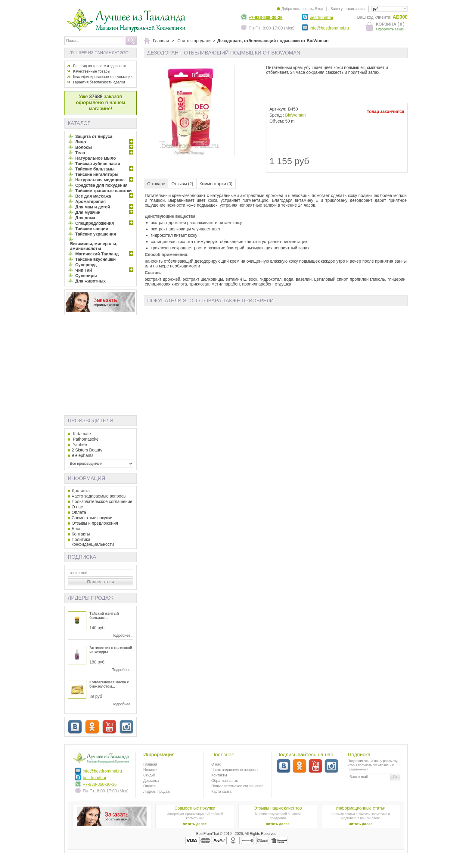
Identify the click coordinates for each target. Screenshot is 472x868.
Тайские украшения (96, 234)
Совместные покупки (92, 518)
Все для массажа (93, 196)
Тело (80, 153)
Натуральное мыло (96, 158)
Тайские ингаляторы (97, 174)
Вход (319, 9)
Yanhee (79, 445)
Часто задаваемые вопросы (99, 496)
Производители (90, 421)
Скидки (149, 775)
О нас (77, 507)
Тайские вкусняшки (95, 259)
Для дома (85, 218)
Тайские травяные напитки (103, 191)
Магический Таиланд (97, 254)
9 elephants (82, 455)
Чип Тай (84, 270)
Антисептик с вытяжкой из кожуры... (111, 650)
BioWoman (295, 115)
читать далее (195, 824)
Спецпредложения (95, 223)
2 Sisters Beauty (87, 450)
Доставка (81, 491)
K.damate (81, 434)
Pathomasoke (85, 439)
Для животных (90, 281)
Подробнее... (123, 635)
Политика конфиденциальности (93, 542)
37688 (96, 97)
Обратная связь (225, 781)
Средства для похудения (101, 185)
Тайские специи (92, 229)
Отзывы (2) (182, 184)
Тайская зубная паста (98, 164)
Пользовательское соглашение (102, 501)
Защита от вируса (94, 136)
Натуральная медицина (100, 180)
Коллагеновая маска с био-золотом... (109, 684)
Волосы (84, 147)
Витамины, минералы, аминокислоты (94, 246)
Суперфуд (86, 265)
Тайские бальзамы (95, 169)
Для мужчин (88, 212)
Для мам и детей (93, 207)
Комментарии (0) (216, 184)
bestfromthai (321, 17)
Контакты (81, 534)
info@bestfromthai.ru (329, 28)
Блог (76, 529)
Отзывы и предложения (95, 523)
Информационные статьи (360, 808)
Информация (86, 478)
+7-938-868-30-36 (265, 17)
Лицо (81, 142)
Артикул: (278, 109)
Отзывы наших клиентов (278, 808)
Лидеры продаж (91, 598)
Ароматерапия (90, 201)
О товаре (156, 184)
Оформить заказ (390, 29)
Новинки (150, 770)
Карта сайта (221, 792)
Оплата (79, 512)
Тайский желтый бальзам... (104, 616)
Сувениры (86, 276)
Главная (150, 764)
